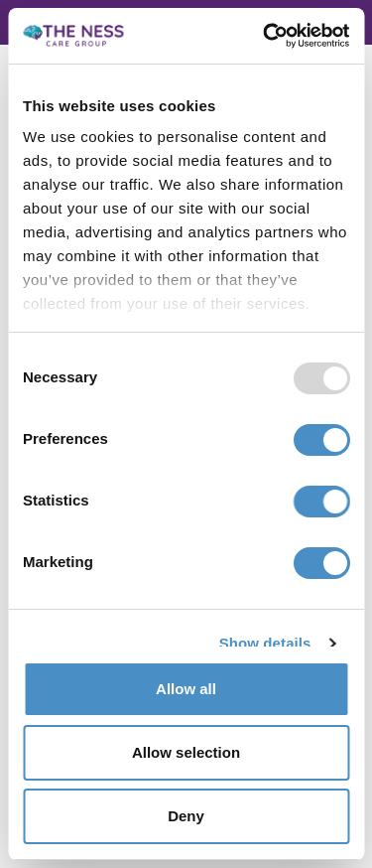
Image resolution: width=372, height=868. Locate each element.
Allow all (186, 689)
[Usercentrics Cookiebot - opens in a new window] (265, 36)
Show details (265, 643)
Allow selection (186, 752)
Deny (186, 816)
